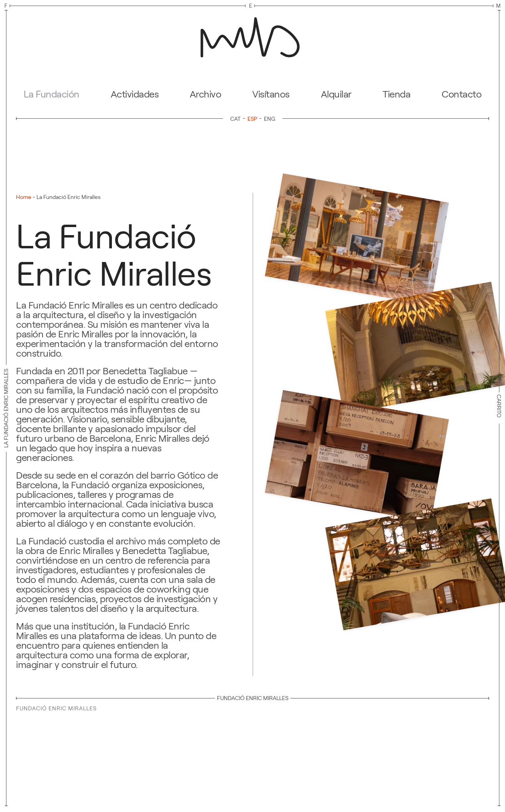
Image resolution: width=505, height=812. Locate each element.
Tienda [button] (396, 94)
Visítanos (271, 94)
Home (24, 197)
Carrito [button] (499, 408)
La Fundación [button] (52, 94)
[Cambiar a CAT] (237, 119)
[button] (357, 240)
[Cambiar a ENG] (270, 119)
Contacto (461, 94)
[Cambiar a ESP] (254, 119)
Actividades (135, 94)
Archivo (206, 94)
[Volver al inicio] (253, 35)
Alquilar (336, 94)
